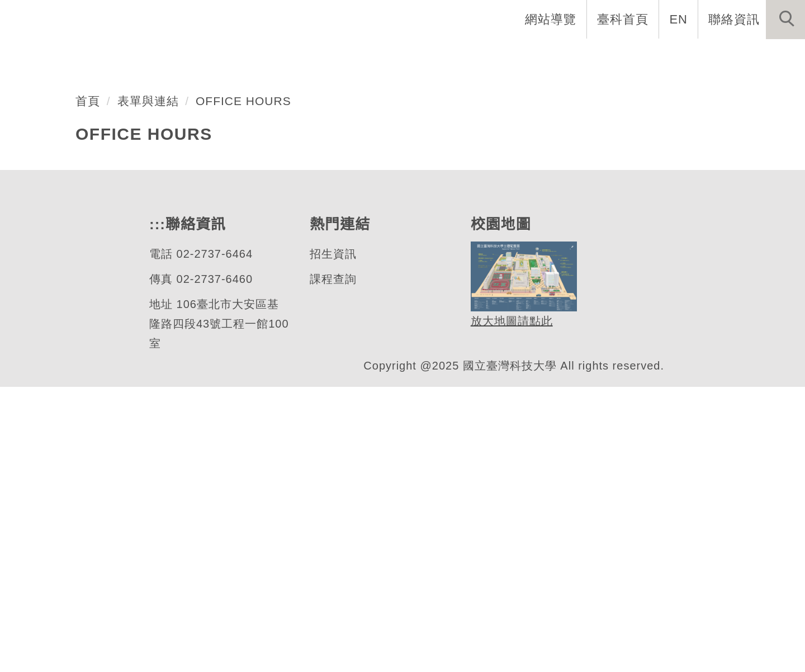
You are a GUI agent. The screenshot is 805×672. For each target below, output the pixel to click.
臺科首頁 (624, 19)
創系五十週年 (296, 56)
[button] (785, 20)
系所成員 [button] (453, 56)
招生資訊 (333, 539)
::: (499, 19)
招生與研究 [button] (532, 56)
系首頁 (217, 56)
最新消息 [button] (769, 56)
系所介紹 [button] (381, 56)
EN (679, 19)
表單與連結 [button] (690, 56)
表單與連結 (148, 386)
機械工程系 (86, 259)
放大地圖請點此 (510, 606)
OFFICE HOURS (240, 386)
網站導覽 (552, 19)
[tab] (408, 302)
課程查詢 (333, 564)
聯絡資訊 (734, 19)
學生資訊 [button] (611, 56)
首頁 (88, 386)
